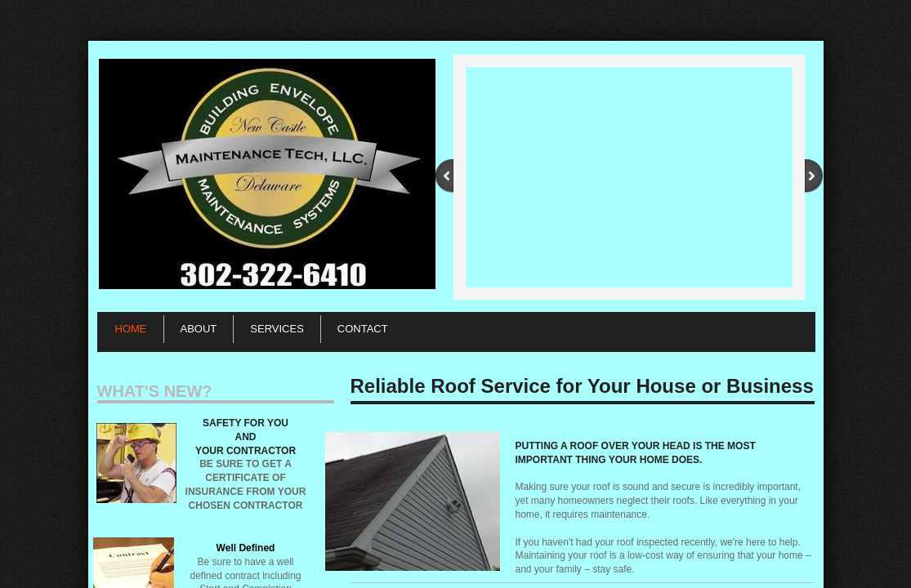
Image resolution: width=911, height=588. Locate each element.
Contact (363, 329)
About (199, 329)
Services (277, 329)
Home (131, 329)
